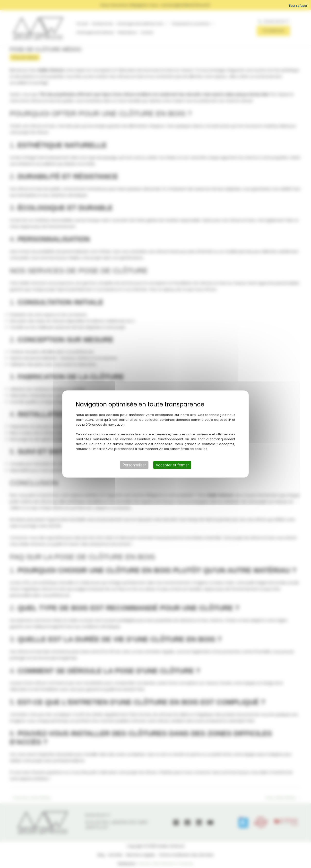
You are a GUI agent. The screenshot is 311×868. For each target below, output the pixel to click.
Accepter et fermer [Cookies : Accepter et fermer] (172, 465)
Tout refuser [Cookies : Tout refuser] (298, 6)
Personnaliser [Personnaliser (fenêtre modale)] (134, 465)
